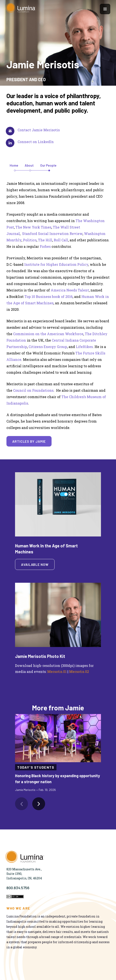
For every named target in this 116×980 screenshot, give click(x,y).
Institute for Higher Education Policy (56, 264)
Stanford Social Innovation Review (52, 234)
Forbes (45, 246)
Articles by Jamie (29, 441)
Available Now (35, 564)
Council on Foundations (33, 390)
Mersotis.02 (79, 672)
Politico (30, 240)
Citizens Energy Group (48, 347)
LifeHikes (84, 347)
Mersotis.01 (57, 672)
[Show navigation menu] (105, 9)
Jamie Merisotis (25, 790)
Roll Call (61, 240)
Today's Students (36, 767)
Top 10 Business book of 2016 (49, 297)
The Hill (45, 240)
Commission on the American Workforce (48, 334)
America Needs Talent (70, 290)
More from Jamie (58, 708)
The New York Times (33, 227)
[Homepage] (21, 9)
